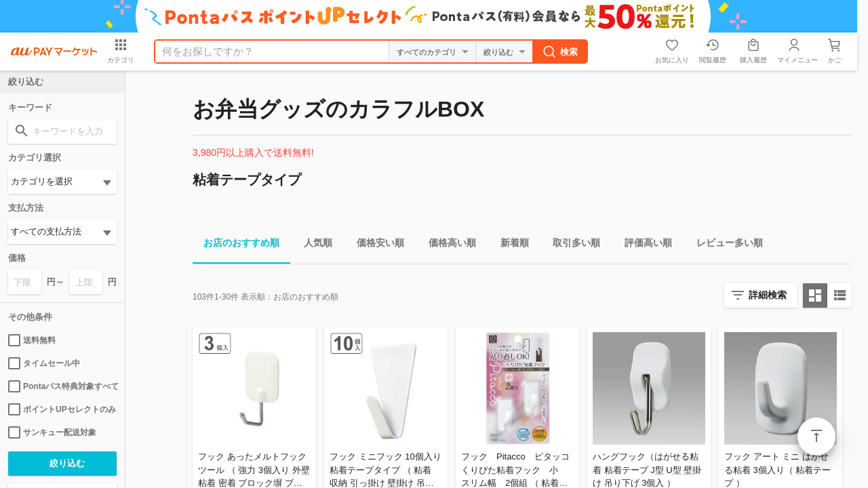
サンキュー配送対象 (52, 432)
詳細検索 (768, 295)
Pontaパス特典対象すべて (62, 386)
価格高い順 (447, 245)
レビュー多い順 (724, 245)
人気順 (313, 245)
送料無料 (32, 340)
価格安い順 (375, 245)
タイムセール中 (44, 363)
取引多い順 (571, 245)
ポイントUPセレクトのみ (62, 409)
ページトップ (816, 436)
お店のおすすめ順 (236, 245)
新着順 (509, 245)
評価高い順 (643, 245)
